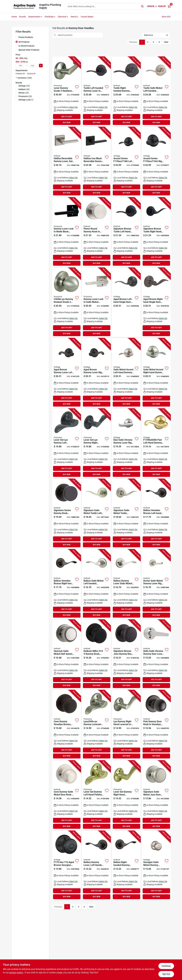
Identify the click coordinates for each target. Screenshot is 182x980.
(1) (26, 100)
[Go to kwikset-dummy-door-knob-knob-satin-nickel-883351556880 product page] (66, 654)
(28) (25, 96)
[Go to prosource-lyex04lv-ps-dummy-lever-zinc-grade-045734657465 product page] (66, 443)
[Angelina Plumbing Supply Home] (24, 6)
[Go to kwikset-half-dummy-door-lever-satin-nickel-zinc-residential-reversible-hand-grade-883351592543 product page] (156, 584)
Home (14, 17)
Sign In (151, 6)
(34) (24, 93)
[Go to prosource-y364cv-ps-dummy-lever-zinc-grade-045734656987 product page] (66, 91)
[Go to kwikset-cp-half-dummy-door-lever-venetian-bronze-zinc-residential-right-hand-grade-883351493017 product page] (126, 865)
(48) (24, 89)
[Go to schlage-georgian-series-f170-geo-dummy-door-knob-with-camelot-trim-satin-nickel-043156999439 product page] (156, 865)
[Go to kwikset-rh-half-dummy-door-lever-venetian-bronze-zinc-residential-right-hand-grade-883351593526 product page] (66, 584)
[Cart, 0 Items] (169, 6)
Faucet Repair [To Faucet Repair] (87, 17)
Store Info (166, 17)
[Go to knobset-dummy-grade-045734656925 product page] (66, 302)
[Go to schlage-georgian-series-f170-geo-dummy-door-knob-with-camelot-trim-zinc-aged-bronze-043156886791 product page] (66, 865)
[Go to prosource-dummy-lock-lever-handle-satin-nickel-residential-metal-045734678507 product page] (96, 302)
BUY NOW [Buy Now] (67, 123)
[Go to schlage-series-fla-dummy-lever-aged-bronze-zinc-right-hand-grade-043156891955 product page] (96, 373)
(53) (24, 86)
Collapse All (20, 74)
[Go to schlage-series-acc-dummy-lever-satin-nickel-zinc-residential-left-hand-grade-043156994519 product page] (126, 373)
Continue (166, 966)
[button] (75, 17)
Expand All (31, 74)
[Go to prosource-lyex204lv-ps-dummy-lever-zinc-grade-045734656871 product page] (96, 725)
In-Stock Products (26, 46)
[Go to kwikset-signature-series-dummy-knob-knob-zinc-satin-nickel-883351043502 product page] (156, 795)
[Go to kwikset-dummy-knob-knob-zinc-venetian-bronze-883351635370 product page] (156, 725)
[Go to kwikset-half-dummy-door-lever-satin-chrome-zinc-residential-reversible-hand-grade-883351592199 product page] (156, 654)
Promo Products (26, 37)
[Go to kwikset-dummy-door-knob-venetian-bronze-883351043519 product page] (126, 654)
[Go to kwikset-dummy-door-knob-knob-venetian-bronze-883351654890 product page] (66, 725)
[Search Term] (105, 6)
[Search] (143, 6)
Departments (34, 17)
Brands (22, 17)
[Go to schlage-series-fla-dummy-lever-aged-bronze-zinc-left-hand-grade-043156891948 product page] (66, 373)
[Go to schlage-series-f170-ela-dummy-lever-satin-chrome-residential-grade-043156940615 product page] (126, 443)
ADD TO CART (67, 117)
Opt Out (166, 974)
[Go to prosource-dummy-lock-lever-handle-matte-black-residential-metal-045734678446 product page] (66, 232)
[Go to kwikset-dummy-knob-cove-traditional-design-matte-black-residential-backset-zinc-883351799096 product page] (96, 654)
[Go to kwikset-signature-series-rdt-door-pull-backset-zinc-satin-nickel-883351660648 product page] (96, 232)
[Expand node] (17, 78)
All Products (24, 42)
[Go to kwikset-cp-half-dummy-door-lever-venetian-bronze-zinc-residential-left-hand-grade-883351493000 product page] (96, 865)
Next (166, 42)
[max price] (33, 66)
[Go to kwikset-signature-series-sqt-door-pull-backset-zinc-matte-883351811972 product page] (96, 162)
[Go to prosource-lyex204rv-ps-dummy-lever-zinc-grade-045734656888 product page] (126, 725)
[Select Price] (41, 66)
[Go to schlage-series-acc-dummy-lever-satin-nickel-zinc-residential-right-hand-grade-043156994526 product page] (156, 373)
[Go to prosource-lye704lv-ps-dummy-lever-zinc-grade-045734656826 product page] (96, 795)
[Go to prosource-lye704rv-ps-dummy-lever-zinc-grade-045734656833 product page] (126, 795)
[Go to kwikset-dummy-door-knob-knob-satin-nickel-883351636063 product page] (66, 795)
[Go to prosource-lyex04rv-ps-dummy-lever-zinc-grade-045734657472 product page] (96, 443)
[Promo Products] (17, 37)
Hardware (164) (25, 78)
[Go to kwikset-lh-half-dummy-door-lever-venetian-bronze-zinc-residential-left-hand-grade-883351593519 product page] (156, 514)
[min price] (21, 66)
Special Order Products (29, 50)
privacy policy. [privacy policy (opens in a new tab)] (16, 973)
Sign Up (162, 6)
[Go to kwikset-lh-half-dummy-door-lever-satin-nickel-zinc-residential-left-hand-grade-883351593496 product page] (96, 584)
